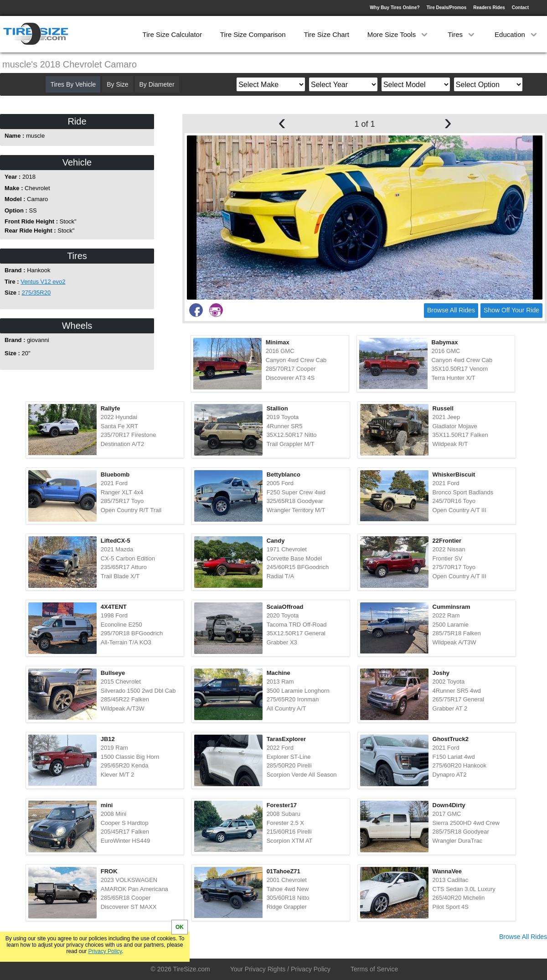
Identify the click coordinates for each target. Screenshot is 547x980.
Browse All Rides (451, 310)
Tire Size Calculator (172, 34)
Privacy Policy (105, 951)
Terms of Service (374, 969)
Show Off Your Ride (511, 310)
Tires (462, 34)
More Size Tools (399, 34)
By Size (117, 84)
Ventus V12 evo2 (43, 282)
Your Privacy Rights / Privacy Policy (280, 969)
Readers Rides (489, 8)
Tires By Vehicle (73, 84)
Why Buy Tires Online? (395, 8)
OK (180, 927)
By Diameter (157, 84)
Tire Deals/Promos (447, 8)
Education (517, 34)
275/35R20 (36, 293)
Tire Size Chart (326, 34)
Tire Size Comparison (253, 34)
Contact (520, 8)
